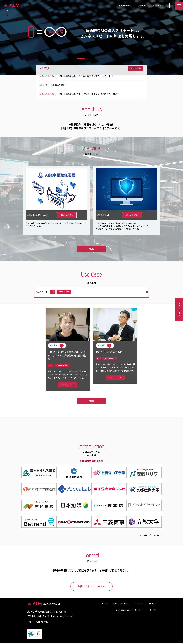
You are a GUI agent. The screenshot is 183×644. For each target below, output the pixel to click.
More (91, 249)
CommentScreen (160, 6)
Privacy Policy (149, 610)
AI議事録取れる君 (124, 6)
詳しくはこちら (67, 215)
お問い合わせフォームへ (92, 586)
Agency (152, 603)
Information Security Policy (128, 610)
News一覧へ (136, 69)
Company (125, 603)
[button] (81, 59)
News (114, 603)
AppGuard (142, 6)
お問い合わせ (179, 309)
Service (105, 603)
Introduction (139, 603)
